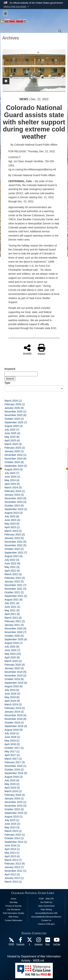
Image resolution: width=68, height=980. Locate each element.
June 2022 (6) (12, 563)
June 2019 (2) (12, 694)
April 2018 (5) (12, 744)
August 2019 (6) (14, 686)
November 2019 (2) (15, 676)
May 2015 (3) (12, 827)
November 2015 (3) (15, 806)
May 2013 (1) (12, 853)
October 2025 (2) (14, 419)
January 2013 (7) (14, 867)
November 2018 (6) (15, 719)
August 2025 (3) (14, 426)
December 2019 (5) (15, 672)
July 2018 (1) (12, 733)
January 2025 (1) (14, 451)
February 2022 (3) (15, 578)
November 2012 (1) (15, 871)
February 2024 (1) (15, 491)
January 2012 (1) (14, 878)
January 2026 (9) (14, 408)
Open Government (46, 906)
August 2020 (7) (14, 643)
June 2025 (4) (12, 433)
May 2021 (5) (12, 610)
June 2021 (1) (12, 607)
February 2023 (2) (15, 534)
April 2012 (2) (12, 874)
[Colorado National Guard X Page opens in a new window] (29, 941)
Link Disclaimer (13, 909)
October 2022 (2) (14, 549)
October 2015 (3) (14, 809)
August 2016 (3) (14, 777)
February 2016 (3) (15, 795)
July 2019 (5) (12, 690)
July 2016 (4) (12, 780)
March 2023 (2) (13, 531)
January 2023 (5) (14, 538)
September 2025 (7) (16, 422)
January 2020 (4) (14, 668)
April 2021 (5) (12, 614)
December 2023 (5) (15, 498)
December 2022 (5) (15, 542)
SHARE (27, 350)
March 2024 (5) (13, 487)
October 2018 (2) (14, 723)
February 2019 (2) (15, 708)
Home (13, 899)
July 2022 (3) (12, 560)
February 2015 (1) (15, 835)
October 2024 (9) (14, 462)
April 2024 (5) (12, 484)
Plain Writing (46, 909)
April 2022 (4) (12, 571)
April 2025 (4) (12, 440)
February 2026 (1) (15, 404)
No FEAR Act (46, 902)
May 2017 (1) (12, 751)
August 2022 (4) (14, 556)
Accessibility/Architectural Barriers (46, 917)
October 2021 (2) (14, 592)
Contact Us (46, 920)
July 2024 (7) (12, 473)
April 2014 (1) (12, 849)
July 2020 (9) (12, 647)
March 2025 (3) (13, 444)
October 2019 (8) (14, 679)
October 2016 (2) (14, 770)
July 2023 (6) (12, 516)
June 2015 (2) (12, 824)
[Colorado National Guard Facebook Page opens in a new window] (20, 941)
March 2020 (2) (13, 661)
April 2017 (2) (12, 755)
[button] (17, 7)
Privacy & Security (13, 906)
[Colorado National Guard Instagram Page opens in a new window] (39, 941)
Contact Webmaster (13, 920)
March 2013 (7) (13, 860)
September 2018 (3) (16, 726)
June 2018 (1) (12, 737)
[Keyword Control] (21, 374)
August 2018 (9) (14, 730)
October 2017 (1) (14, 748)
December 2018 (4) (15, 715)
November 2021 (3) (15, 589)
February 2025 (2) (15, 448)
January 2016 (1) (14, 798)
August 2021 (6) (14, 600)
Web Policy (13, 917)
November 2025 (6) (15, 415)
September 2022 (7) (16, 553)
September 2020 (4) (16, 639)
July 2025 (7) (12, 430)
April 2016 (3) (12, 788)
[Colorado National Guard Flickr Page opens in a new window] (48, 941)
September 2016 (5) (16, 773)
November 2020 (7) (15, 632)
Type (7, 383)
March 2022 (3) (13, 574)
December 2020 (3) (15, 629)
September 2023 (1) (16, 509)
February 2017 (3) (15, 762)
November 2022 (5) (15, 545)
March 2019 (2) (13, 704)
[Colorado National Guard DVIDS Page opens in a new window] (11, 940)
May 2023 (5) (12, 524)
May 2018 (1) (12, 741)
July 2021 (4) (12, 603)
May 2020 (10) (13, 654)
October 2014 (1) (14, 838)
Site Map (13, 902)
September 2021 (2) (16, 596)
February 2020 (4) (15, 665)
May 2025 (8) (12, 437)
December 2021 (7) (15, 585)
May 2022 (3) (12, 567)
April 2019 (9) (12, 701)
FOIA (41, 899)
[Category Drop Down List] (34, 389)
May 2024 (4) (12, 480)
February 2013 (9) (15, 864)
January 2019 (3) (14, 712)
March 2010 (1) (13, 882)
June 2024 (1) (12, 477)
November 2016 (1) (15, 766)
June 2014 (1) (12, 845)
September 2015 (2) (16, 813)
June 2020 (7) (12, 650)
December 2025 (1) (15, 412)
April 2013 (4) (12, 856)
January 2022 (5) (14, 581)
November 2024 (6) (15, 459)
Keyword (10, 369)
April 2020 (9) (12, 657)
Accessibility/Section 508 (46, 913)
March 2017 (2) (13, 759)
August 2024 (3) (14, 469)
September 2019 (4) (16, 683)
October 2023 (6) (14, 506)
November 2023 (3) (15, 502)
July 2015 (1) (12, 820)
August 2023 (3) (14, 513)
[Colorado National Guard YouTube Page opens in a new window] (57, 941)
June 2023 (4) (12, 520)
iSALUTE (50, 899)
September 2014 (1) (16, 842)
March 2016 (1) (13, 791)
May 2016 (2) (12, 784)
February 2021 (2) (15, 621)
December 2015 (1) (15, 802)
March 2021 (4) (13, 618)
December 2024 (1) (15, 455)
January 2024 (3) (14, 495)
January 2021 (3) (14, 625)
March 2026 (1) (13, 401)
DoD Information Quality (13, 913)
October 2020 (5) (14, 636)
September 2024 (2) (16, 466)
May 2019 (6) (12, 697)
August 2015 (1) (14, 817)
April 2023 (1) (12, 527)
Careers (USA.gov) (46, 924)
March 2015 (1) (13, 831)
